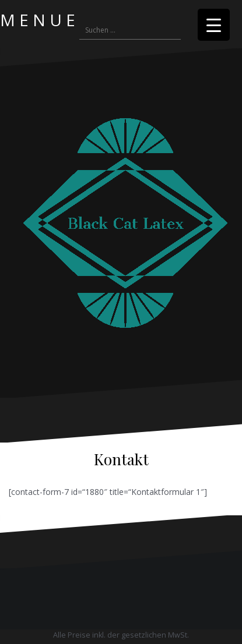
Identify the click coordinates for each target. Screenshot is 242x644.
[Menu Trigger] (214, 25)
